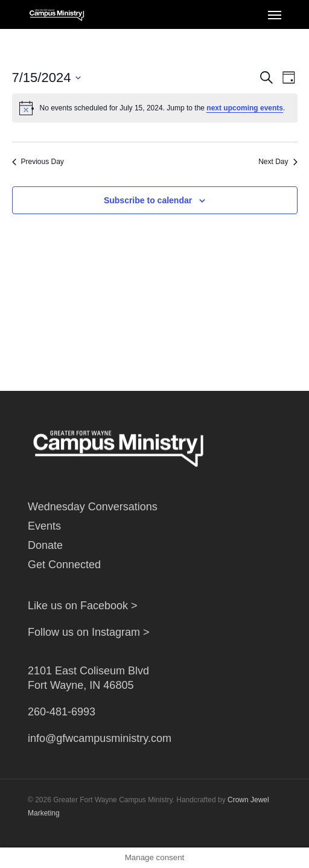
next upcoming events (245, 108)
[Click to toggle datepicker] (47, 78)
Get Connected (64, 565)
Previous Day (38, 162)
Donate (45, 545)
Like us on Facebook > (83, 606)
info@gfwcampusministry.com (100, 738)
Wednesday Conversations (93, 507)
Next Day (278, 162)
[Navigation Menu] (275, 14)
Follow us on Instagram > (89, 632)
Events (44, 526)
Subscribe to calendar (148, 200)
